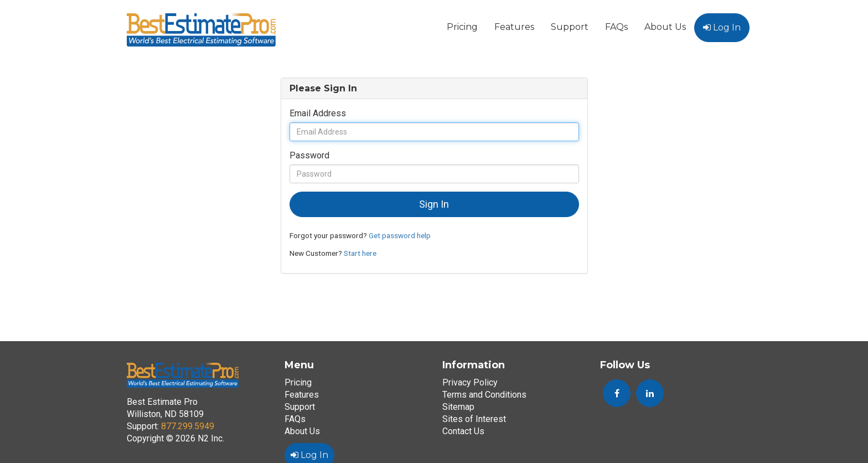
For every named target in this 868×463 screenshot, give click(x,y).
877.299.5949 (188, 426)
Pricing (462, 27)
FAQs (616, 27)
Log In (722, 27)
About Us (665, 27)
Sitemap (458, 407)
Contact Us (463, 431)
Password (309, 155)
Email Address (318, 113)
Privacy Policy (470, 382)
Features (514, 27)
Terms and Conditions (484, 395)
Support (570, 27)
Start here (360, 253)
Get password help (400, 235)
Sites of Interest (474, 419)
